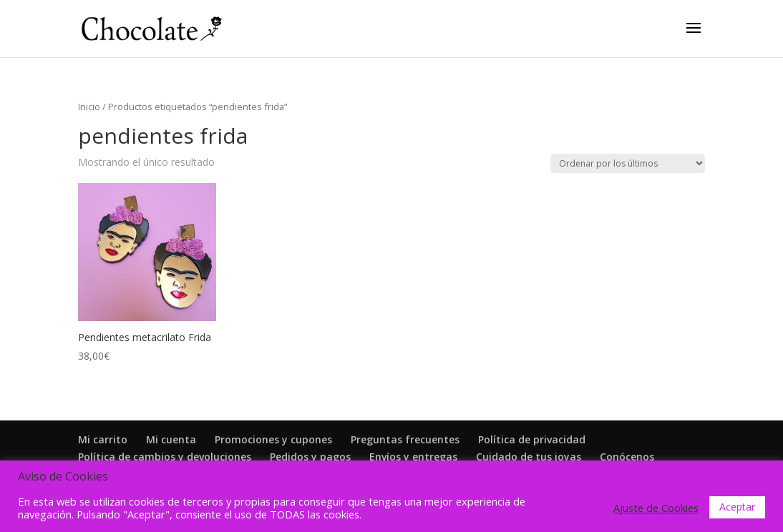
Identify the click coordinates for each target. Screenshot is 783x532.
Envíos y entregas (413, 457)
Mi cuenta (171, 439)
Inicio (89, 107)
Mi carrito (103, 439)
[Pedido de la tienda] (628, 163)
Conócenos (627, 457)
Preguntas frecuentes (405, 439)
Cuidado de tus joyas (529, 457)
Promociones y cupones (273, 439)
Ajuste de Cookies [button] (656, 508)
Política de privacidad (532, 439)
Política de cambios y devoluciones (165, 457)
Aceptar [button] (737, 507)
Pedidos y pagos (310, 457)
